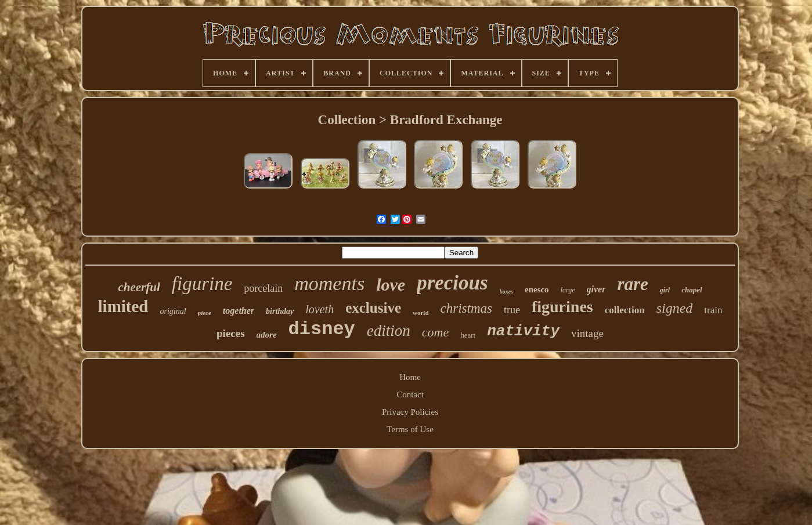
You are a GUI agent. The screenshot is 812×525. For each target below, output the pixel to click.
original (173, 311)
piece (205, 313)
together (239, 311)
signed (675, 308)
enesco (537, 289)
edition (389, 331)
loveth (320, 309)
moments (329, 283)
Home (410, 377)
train (713, 310)
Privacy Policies (410, 412)
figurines (562, 307)
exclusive (373, 308)
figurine (202, 284)
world (421, 313)
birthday (280, 311)
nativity (523, 331)
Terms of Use (410, 429)
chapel (692, 290)
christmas (466, 308)
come (435, 332)
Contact (410, 394)
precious (452, 283)
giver (596, 289)
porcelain (263, 288)
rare (632, 284)
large (568, 290)
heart (468, 335)
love (391, 285)
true (512, 310)
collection (625, 310)
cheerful (139, 287)
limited (123, 306)
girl (665, 290)
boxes (506, 292)
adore (267, 335)
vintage (587, 333)
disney (322, 329)
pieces (231, 333)
